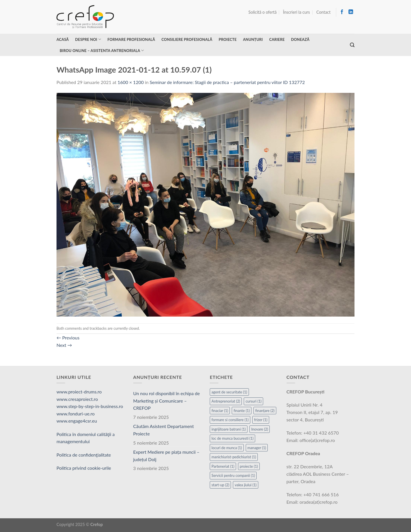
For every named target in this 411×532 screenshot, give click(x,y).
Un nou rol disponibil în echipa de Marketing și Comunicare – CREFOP (167, 401)
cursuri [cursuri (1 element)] (253, 401)
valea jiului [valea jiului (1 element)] (245, 485)
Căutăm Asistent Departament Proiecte (164, 430)
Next (64, 345)
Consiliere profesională (187, 39)
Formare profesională (131, 39)
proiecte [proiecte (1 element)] (249, 466)
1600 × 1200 (131, 82)
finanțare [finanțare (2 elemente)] (265, 411)
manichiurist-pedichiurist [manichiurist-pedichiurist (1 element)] (234, 457)
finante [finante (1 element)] (242, 411)
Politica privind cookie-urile (84, 468)
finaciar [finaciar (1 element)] (220, 411)
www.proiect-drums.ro (79, 392)
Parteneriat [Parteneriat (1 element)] (223, 466)
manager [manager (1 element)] (257, 448)
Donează (300, 39)
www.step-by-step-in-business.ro (90, 406)
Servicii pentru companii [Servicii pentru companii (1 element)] (233, 475)
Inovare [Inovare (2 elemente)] (260, 429)
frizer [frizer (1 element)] (261, 420)
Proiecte (228, 39)
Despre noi (88, 39)
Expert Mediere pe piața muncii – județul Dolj (166, 456)
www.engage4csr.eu (77, 421)
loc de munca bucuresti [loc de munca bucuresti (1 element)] (232, 438)
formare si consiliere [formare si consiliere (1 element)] (230, 420)
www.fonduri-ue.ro (76, 414)
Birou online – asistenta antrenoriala (102, 50)
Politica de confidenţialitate (84, 455)
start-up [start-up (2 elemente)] (220, 485)
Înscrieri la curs (297, 12)
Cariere (277, 39)
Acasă (63, 39)
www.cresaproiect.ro (77, 399)
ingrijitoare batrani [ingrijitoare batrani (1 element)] (229, 429)
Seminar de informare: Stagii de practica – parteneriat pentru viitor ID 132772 (227, 82)
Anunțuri (253, 39)
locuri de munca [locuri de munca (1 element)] (227, 448)
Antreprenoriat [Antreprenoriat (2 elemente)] (226, 401)
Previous (68, 338)
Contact (323, 12)
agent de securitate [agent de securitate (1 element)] (229, 392)
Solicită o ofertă (262, 12)
